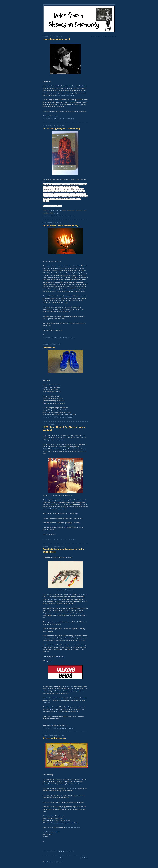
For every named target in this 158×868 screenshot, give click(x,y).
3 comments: (70, 417)
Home (62, 858)
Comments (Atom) (57, 862)
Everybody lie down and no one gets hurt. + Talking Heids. (63, 551)
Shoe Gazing (49, 347)
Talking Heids (47, 702)
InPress (56, 213)
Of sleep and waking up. (54, 738)
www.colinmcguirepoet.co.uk (57, 39)
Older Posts (84, 858)
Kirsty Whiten (69, 590)
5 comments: (70, 119)
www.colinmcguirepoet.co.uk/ (65, 95)
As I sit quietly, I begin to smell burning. (62, 129)
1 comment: (70, 851)
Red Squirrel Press (56, 211)
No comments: (70, 216)
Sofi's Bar (82, 595)
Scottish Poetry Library (73, 827)
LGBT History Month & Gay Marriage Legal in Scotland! (64, 429)
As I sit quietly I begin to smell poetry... (61, 226)
